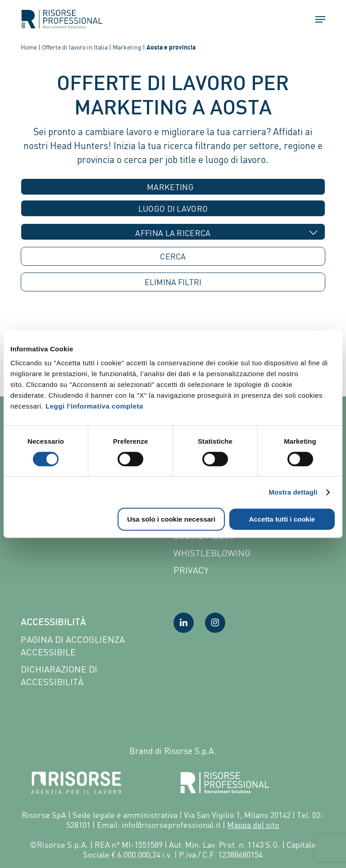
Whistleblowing (212, 553)
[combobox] (173, 187)
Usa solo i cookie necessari (171, 519)
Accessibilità (53, 623)
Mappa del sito (253, 825)
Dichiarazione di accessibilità (59, 675)
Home (29, 47)
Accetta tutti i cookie (282, 519)
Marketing (127, 47)
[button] (316, 19)
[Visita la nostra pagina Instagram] (215, 623)
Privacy (191, 570)
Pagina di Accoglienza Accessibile (73, 646)
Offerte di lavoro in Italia (75, 47)
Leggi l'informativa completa (94, 406)
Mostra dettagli (293, 492)
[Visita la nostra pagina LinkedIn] (184, 623)
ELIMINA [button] (173, 282)
